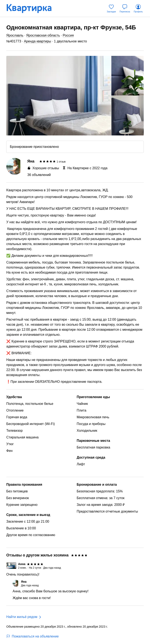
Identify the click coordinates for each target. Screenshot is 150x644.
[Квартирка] (32, 9)
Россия (68, 35)
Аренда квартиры (37, 41)
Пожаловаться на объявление (32, 636)
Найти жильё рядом (22, 617)
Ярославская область (43, 35)
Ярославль (15, 35)
